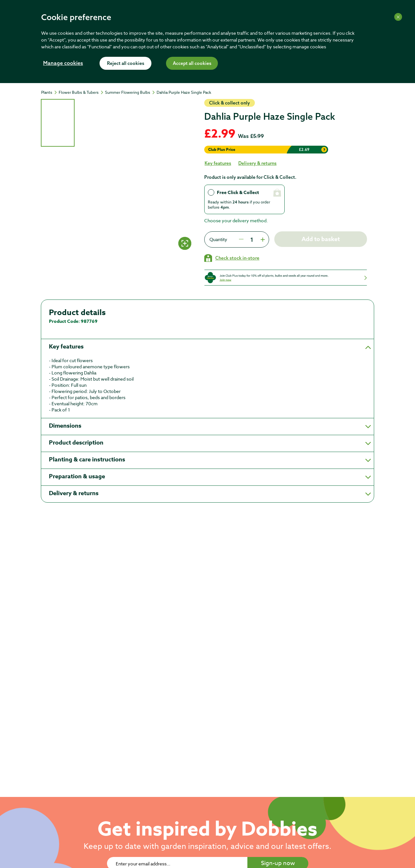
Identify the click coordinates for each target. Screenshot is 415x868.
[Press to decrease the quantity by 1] (241, 239)
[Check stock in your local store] (232, 258)
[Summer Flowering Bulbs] (130, 92)
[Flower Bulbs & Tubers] (82, 92)
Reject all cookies (126, 64)
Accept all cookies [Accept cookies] (192, 64)
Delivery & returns (257, 163)
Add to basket (321, 239)
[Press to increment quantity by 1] (262, 239)
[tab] (58, 123)
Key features (218, 163)
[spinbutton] (252, 239)
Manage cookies (63, 64)
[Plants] (50, 92)
